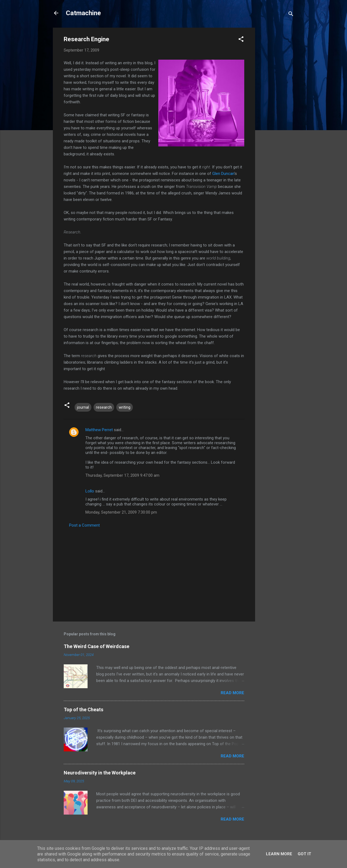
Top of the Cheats (83, 710)
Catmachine (83, 13)
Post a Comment (84, 525)
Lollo (90, 491)
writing (125, 407)
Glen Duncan (223, 174)
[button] (241, 40)
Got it (304, 854)
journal (83, 407)
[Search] (291, 15)
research (104, 407)
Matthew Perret (99, 430)
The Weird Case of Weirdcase (97, 646)
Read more (232, 693)
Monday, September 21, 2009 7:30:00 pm (121, 512)
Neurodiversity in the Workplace (100, 773)
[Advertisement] (277, 109)
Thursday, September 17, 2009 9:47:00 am (122, 475)
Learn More (279, 854)
